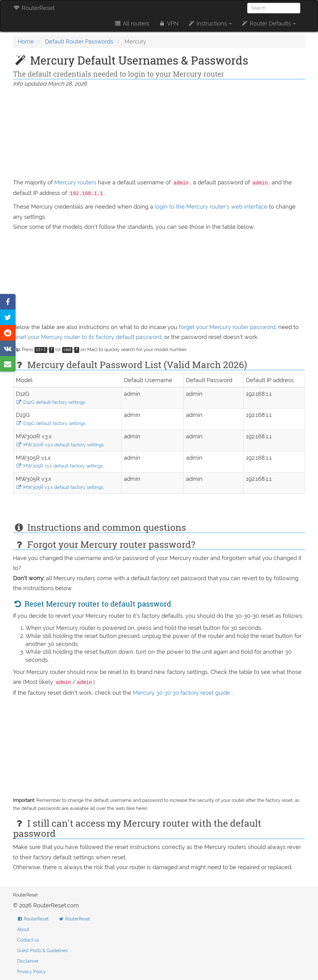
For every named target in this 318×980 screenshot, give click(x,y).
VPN (169, 23)
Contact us (28, 940)
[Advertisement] (159, 134)
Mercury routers (75, 182)
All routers (132, 23)
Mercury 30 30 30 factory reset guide (182, 693)
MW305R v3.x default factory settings (60, 487)
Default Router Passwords (79, 41)
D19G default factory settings (51, 423)
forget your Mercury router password (227, 327)
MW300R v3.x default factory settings (60, 445)
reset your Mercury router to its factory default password (87, 337)
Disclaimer (28, 961)
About (23, 929)
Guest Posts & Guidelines (42, 951)
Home (26, 41)
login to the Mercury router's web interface (212, 207)
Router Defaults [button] (268, 23)
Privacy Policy (31, 972)
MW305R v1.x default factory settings (59, 466)
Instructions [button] (210, 23)
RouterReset (34, 8)
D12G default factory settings (50, 402)
